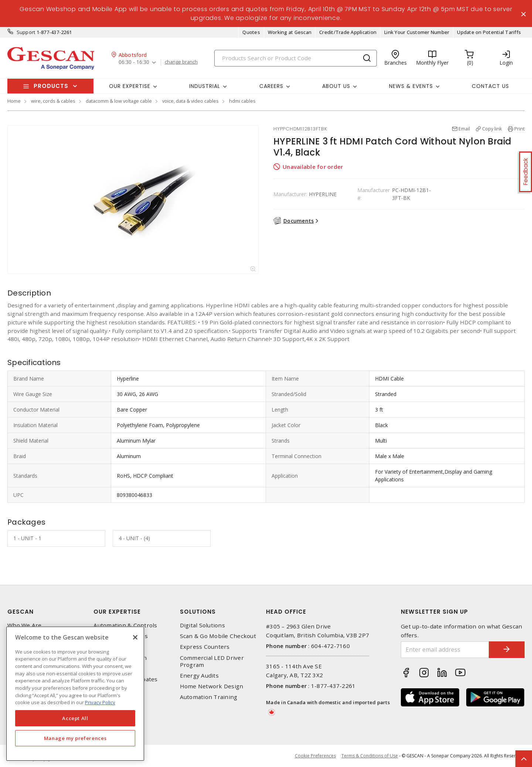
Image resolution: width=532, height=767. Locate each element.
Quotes (251, 33)
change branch (181, 62)
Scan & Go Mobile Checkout (218, 636)
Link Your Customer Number (417, 33)
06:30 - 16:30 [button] (134, 63)
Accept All (75, 718)
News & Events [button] (411, 86)
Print (519, 129)
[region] (75, 694)
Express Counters (205, 647)
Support (26, 33)
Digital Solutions (202, 626)
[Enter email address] (444, 650)
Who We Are (25, 626)
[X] (135, 637)
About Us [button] (336, 86)
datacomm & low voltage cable (119, 101)
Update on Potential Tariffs (489, 33)
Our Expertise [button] (130, 86)
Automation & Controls (125, 626)
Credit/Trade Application (348, 33)
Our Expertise (117, 612)
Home (14, 101)
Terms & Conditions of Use (370, 756)
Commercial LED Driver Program (212, 661)
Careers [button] (271, 86)
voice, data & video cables (190, 101)
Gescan (21, 612)
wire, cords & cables (53, 101)
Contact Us (490, 86)
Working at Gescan (290, 33)
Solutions (198, 612)
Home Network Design (212, 687)
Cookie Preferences (315, 756)
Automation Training (209, 697)
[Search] (296, 58)
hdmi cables (242, 101)
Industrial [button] (205, 86)
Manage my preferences (75, 738)
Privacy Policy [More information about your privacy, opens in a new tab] (100, 702)
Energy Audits (199, 676)
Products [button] (51, 86)
